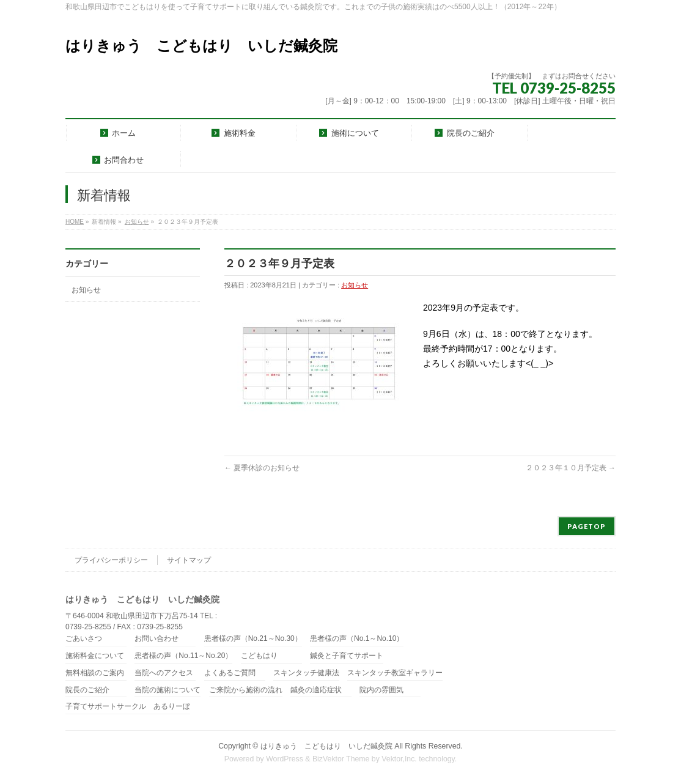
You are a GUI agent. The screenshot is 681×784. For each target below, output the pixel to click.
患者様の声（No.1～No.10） (357, 639)
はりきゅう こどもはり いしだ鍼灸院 (201, 46)
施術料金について (95, 656)
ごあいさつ (84, 639)
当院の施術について (167, 690)
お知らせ (137, 222)
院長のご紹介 (87, 690)
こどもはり (259, 656)
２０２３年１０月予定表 (571, 468)
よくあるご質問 (230, 673)
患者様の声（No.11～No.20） (183, 656)
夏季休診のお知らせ (262, 468)
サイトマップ (189, 560)
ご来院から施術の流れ (246, 690)
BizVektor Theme (341, 759)
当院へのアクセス (164, 673)
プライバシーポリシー (111, 560)
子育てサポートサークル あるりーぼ (128, 707)
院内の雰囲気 (381, 690)
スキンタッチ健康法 (306, 673)
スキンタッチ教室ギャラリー (395, 673)
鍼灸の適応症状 (316, 690)
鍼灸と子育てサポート (347, 656)
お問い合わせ (156, 639)
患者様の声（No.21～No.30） (253, 639)
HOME (75, 222)
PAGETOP (587, 526)
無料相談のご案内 (95, 673)
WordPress (285, 759)
